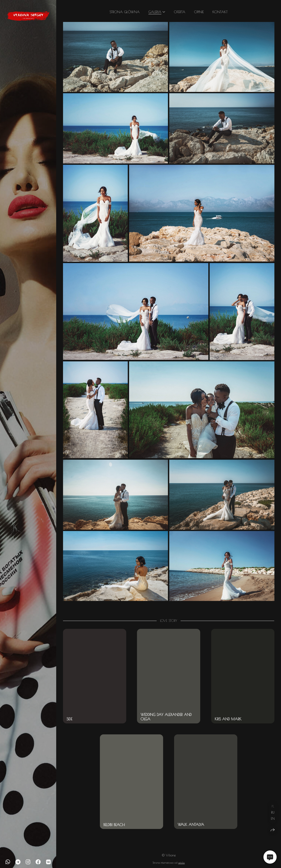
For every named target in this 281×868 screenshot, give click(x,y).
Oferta (180, 12)
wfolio (182, 863)
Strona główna (125, 12)
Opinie (199, 12)
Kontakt (220, 12)
